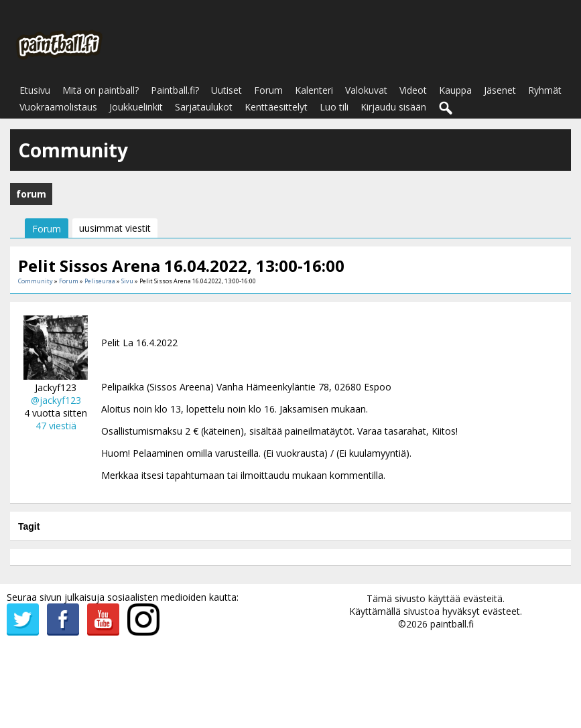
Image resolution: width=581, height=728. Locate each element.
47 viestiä (56, 426)
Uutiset (227, 90)
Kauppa (455, 90)
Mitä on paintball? (101, 90)
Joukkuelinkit (136, 107)
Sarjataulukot (204, 107)
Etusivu (35, 90)
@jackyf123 (56, 400)
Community (36, 281)
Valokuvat (366, 90)
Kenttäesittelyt (276, 107)
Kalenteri (314, 90)
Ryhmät (545, 90)
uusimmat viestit (115, 228)
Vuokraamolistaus (58, 107)
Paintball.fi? (175, 90)
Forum (268, 90)
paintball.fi (452, 624)
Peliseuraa (100, 281)
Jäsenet (500, 90)
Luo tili (334, 107)
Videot (413, 90)
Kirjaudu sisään (393, 107)
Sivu (128, 281)
